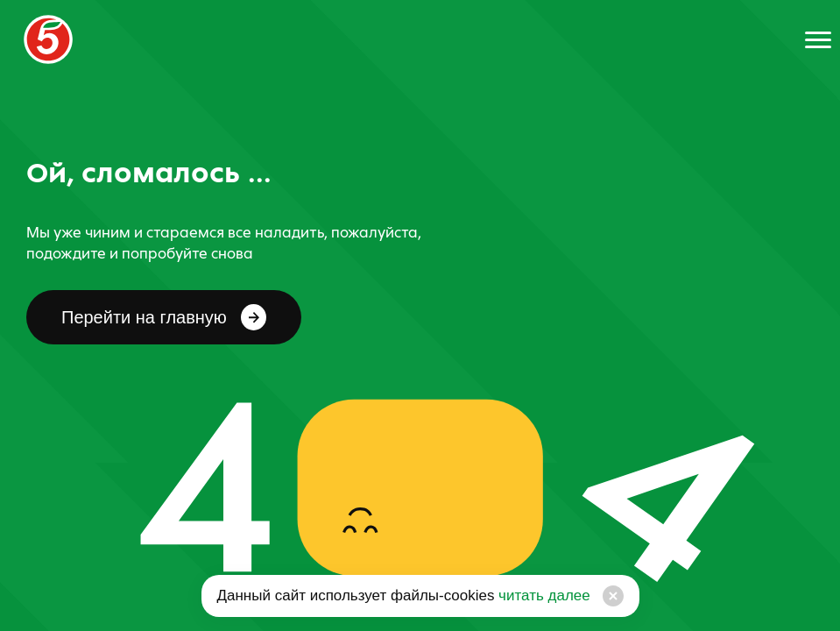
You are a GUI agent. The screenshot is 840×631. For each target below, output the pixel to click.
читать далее (542, 596)
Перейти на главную (164, 317)
